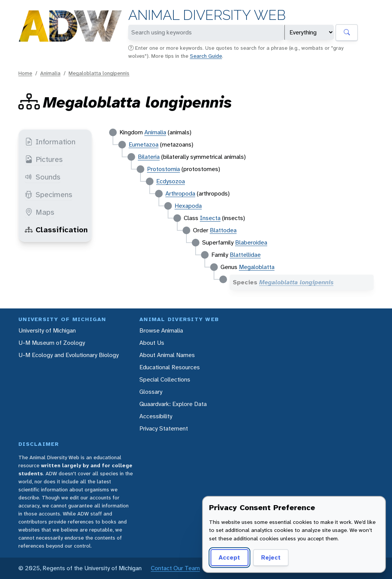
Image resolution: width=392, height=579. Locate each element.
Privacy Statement (164, 428)
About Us (152, 343)
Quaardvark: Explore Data (173, 404)
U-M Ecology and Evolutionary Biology (69, 355)
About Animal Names (167, 355)
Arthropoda (180, 193)
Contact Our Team (175, 568)
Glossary (151, 392)
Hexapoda (188, 206)
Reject (271, 557)
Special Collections (165, 379)
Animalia (50, 73)
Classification (56, 230)
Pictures (44, 159)
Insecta (210, 218)
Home (25, 73)
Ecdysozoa (171, 181)
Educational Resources (170, 367)
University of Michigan (47, 330)
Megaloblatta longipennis (99, 73)
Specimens (49, 194)
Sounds (43, 177)
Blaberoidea (251, 242)
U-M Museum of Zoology (52, 343)
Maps (40, 212)
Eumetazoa (144, 144)
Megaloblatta (257, 267)
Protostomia (163, 169)
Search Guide (206, 56)
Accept (229, 557)
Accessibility (156, 416)
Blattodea (223, 230)
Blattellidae (245, 255)
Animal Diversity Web (207, 15)
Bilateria (149, 157)
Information (50, 142)
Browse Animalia (161, 330)
